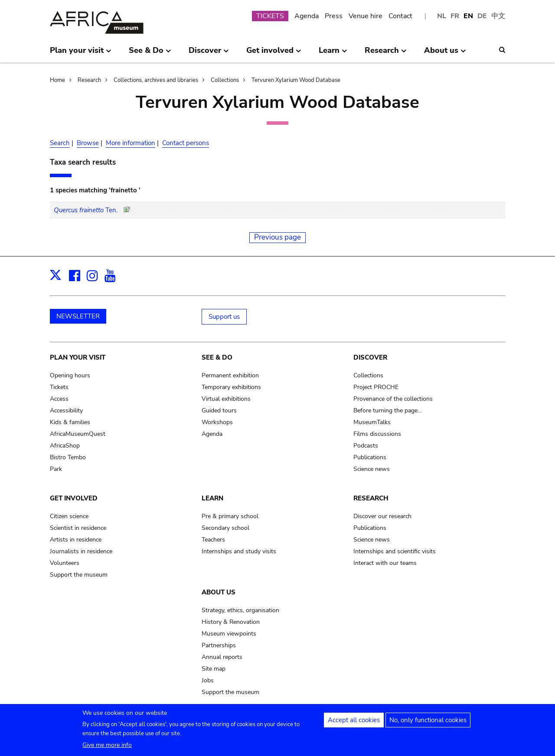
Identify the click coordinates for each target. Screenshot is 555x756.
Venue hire (366, 16)
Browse (88, 143)
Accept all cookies (354, 723)
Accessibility (66, 410)
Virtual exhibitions (226, 399)
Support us (224, 317)
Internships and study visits (239, 551)
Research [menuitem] (386, 54)
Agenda (307, 16)
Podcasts (366, 446)
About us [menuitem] (445, 54)
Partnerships (219, 645)
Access (59, 399)
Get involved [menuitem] (274, 54)
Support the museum (79, 575)
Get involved (74, 498)
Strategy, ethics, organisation (240, 610)
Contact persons (186, 143)
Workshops (217, 422)
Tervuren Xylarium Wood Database (296, 80)
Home (57, 80)
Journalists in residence (81, 551)
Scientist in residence (78, 528)
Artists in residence (76, 540)
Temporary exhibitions (231, 387)
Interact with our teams (385, 563)
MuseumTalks (372, 422)
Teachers (213, 540)
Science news (372, 469)
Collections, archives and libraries (156, 80)
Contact (400, 16)
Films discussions (377, 434)
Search (60, 143)
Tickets (59, 387)
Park (56, 469)
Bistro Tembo (68, 457)
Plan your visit (78, 357)
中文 (498, 16)
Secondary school (225, 528)
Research (89, 80)
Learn (212, 498)
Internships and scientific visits (395, 551)
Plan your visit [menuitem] (81, 54)
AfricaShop (65, 446)
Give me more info (107, 748)
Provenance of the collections (393, 399)
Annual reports (222, 657)
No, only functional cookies (428, 723)
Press (334, 16)
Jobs (208, 680)
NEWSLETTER (78, 316)
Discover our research (382, 516)
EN (468, 16)
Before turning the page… (388, 410)
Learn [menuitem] (333, 54)
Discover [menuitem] (209, 54)
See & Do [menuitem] (150, 54)
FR (455, 16)
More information (131, 143)
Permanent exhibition (230, 375)
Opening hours (70, 375)
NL (442, 16)
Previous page (277, 237)
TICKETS (270, 16)
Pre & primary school (230, 516)
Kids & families (70, 422)
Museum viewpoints (229, 634)
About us (219, 592)
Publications (370, 457)
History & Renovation (231, 622)
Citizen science (69, 516)
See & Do (217, 357)
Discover (370, 357)
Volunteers (65, 563)
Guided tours (219, 410)
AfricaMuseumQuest (78, 434)
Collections (225, 80)
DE (482, 16)
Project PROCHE (376, 387)
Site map (214, 669)
